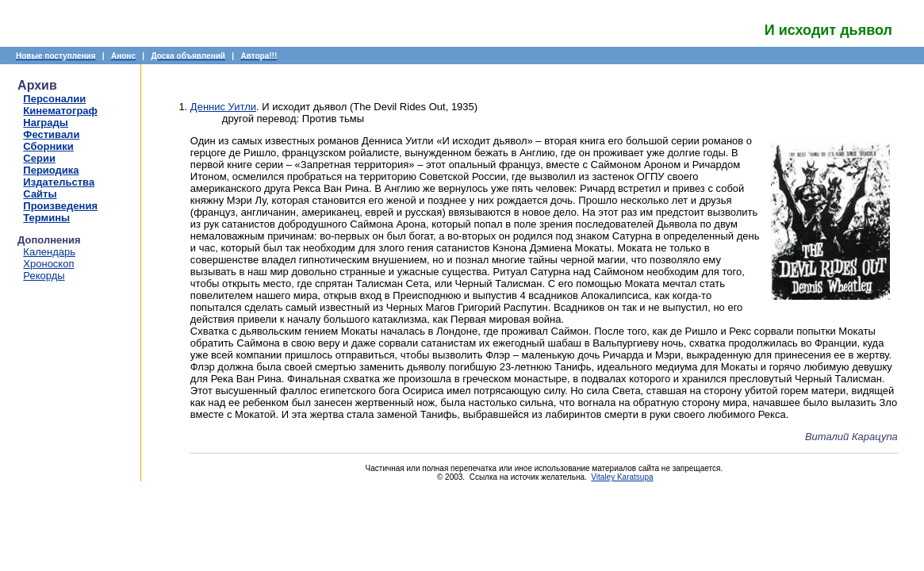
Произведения (60, 206)
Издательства (59, 182)
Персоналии (54, 99)
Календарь (49, 252)
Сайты (40, 194)
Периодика (51, 170)
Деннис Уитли (223, 107)
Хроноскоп (48, 264)
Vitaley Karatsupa (622, 477)
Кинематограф (60, 111)
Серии (39, 158)
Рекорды (44, 276)
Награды (46, 123)
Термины (46, 218)
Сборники (48, 146)
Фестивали (51, 134)
